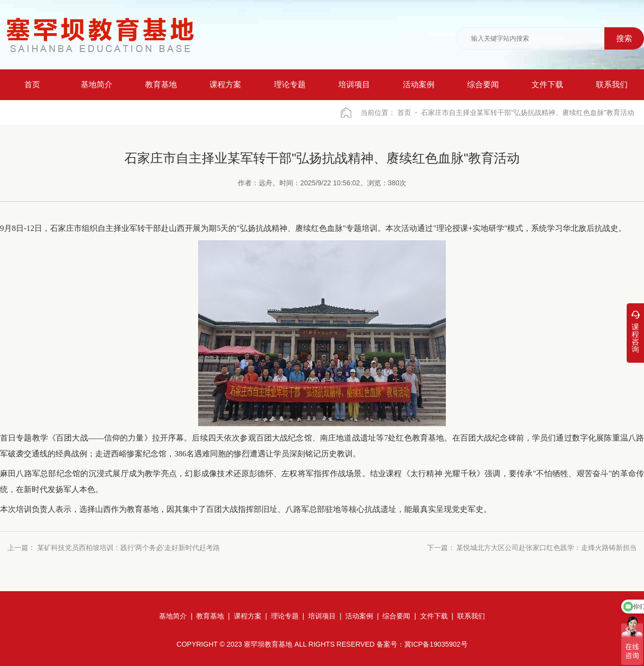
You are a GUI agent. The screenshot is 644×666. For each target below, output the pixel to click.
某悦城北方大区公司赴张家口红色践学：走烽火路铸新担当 (546, 548)
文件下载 (434, 616)
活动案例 (359, 616)
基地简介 (173, 616)
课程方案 (248, 616)
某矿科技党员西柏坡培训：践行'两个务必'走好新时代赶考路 (129, 548)
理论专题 (285, 616)
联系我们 (471, 616)
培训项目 (322, 616)
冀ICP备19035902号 (436, 644)
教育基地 (210, 616)
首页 (404, 112)
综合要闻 (396, 616)
